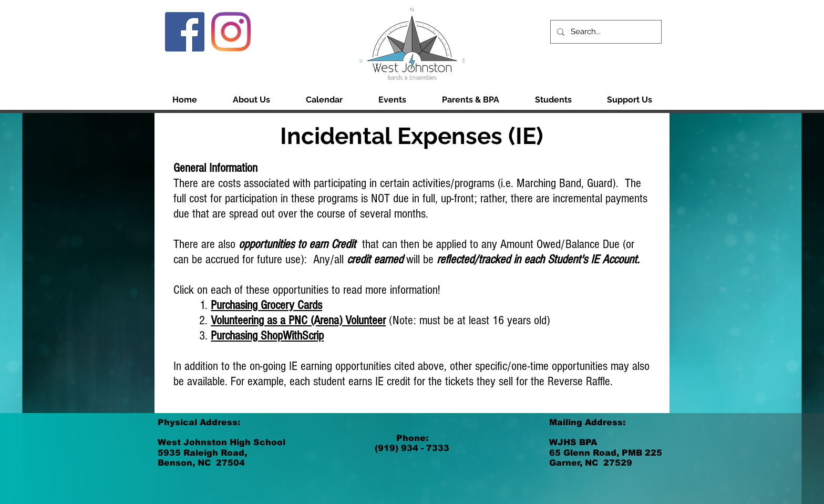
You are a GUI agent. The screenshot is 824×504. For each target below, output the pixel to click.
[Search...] (605, 32)
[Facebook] (185, 32)
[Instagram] (231, 32)
